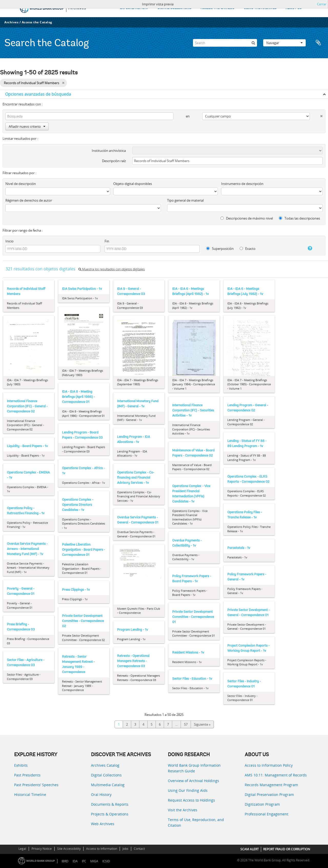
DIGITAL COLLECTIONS (175, 8)
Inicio (9, 241)
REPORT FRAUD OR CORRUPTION (287, 849)
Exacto (248, 249)
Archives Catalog (105, 765)
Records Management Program (271, 785)
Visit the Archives (183, 810)
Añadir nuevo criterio (27, 126)
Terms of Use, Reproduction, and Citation (196, 822)
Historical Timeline (30, 795)
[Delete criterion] (316, 115)
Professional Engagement (266, 814)
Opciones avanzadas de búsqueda (38, 94)
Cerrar (322, 4)
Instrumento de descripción (242, 184)
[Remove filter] (63, 83)
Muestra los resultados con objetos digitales (112, 269)
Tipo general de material (185, 200)
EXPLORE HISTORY (134, 8)
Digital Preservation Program (269, 795)
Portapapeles (318, 43)
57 (186, 724)
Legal (22, 849)
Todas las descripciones (299, 218)
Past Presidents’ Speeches (36, 785)
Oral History (101, 795)
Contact (139, 849)
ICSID (106, 861)
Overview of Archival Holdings (193, 781)
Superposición (220, 249)
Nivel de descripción (21, 184)
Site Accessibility (69, 849)
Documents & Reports (110, 804)
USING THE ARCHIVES (260, 8)
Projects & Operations (110, 814)
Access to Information (102, 849)
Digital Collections (106, 775)
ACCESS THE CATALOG (218, 8)
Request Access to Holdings (191, 800)
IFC (84, 861)
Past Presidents (27, 775)
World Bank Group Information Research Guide (194, 768)
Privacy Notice (42, 849)
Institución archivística (109, 151)
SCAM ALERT (250, 849)
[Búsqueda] (253, 43)
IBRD (65, 861)
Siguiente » (202, 724)
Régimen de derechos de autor (29, 200)
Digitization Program (262, 804)
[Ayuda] (306, 248)
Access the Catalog (37, 22)
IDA (75, 861)
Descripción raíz (114, 161)
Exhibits (21, 765)
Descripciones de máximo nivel (247, 218)
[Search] (225, 43)
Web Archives (103, 824)
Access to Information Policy (269, 765)
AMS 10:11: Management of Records (276, 775)
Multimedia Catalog (108, 785)
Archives (11, 22)
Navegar (284, 43)
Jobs (125, 849)
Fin (107, 241)
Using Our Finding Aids (188, 790)
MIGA (94, 861)
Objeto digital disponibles (133, 184)
